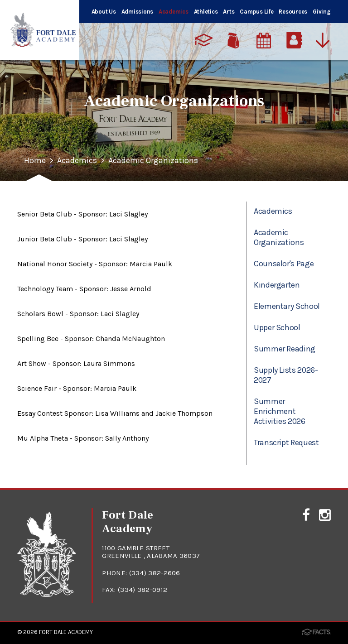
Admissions (137, 12)
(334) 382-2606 (155, 573)
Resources (293, 12)
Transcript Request (286, 442)
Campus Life (256, 12)
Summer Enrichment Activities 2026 (280, 411)
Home (35, 161)
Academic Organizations (153, 161)
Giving (321, 12)
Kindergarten (277, 285)
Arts (229, 12)
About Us (104, 12)
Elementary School (287, 306)
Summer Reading (285, 349)
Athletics (206, 12)
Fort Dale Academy (66, 632)
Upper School (277, 327)
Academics (174, 12)
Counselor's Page (284, 264)
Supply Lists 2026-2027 (286, 375)
